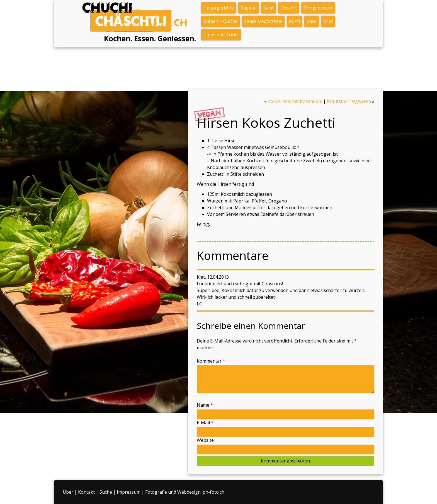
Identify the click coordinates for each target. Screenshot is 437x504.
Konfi (294, 21)
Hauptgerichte (219, 8)
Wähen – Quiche (220, 21)
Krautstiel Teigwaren (349, 101)
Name (205, 405)
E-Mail (205, 423)
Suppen (249, 8)
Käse (312, 21)
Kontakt (86, 492)
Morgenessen (318, 8)
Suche (106, 492)
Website (205, 440)
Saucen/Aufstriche (263, 21)
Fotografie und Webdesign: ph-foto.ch (185, 492)
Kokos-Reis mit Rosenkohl (295, 101)
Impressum (129, 492)
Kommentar (211, 361)
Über (68, 492)
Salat (269, 8)
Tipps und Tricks (221, 35)
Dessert (289, 8)
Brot (328, 21)
